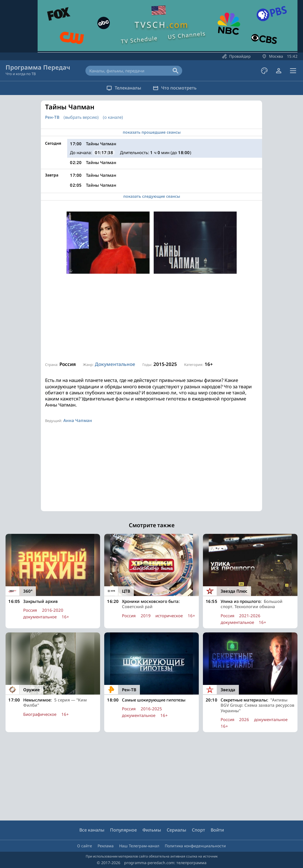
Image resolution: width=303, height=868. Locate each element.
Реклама (106, 846)
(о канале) (113, 117)
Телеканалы (121, 88)
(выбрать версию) (81, 117)
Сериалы (177, 830)
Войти (217, 830)
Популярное (123, 830)
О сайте (85, 846)
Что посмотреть (177, 88)
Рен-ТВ (52, 117)
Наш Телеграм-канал (139, 846)
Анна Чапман (78, 420)
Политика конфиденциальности (195, 846)
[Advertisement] (151, 318)
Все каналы (92, 830)
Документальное (115, 364)
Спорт (198, 830)
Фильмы (152, 830)
